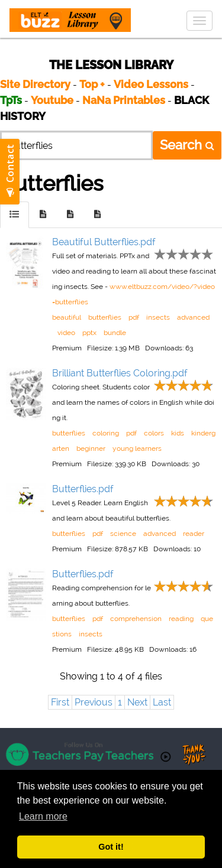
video (66, 333)
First (60, 702)
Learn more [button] (43, 816)
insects (158, 317)
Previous (94, 702)
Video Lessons (151, 84)
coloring (106, 433)
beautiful (67, 317)
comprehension (136, 619)
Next (137, 702)
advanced (193, 317)
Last (162, 702)
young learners (137, 448)
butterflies (105, 317)
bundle (115, 333)
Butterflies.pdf (83, 489)
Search (187, 145)
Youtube (52, 100)
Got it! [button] (111, 847)
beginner (91, 448)
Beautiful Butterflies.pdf (104, 242)
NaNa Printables (124, 100)
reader (194, 534)
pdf (134, 317)
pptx (89, 333)
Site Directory (35, 84)
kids (178, 433)
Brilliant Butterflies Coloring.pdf (120, 373)
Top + (92, 84)
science (123, 534)
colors (154, 433)
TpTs (12, 100)
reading (181, 619)
